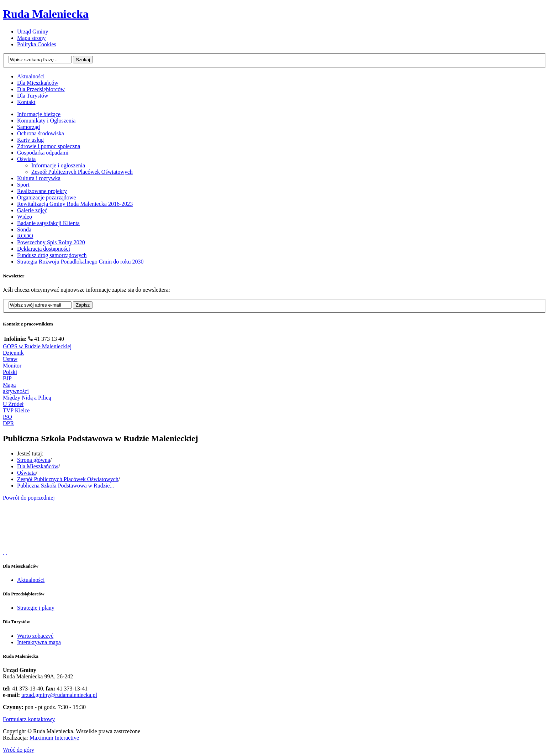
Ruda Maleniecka (46, 14)
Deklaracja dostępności (44, 249)
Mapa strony (31, 38)
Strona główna (34, 460)
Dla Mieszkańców (38, 466)
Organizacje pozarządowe (46, 197)
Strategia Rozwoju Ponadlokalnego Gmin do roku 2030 (80, 262)
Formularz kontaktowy (29, 719)
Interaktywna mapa (39, 642)
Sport (23, 185)
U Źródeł (13, 404)
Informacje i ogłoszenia (58, 165)
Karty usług (30, 140)
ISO (7, 417)
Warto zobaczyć (35, 636)
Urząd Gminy (33, 32)
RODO (25, 236)
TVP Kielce (16, 410)
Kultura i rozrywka (39, 178)
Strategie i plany (36, 608)
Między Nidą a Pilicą (27, 398)
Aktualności (31, 580)
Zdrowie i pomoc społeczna (49, 146)
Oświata (26, 159)
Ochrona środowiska (41, 133)
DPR (8, 423)
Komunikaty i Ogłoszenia (46, 121)
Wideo (25, 217)
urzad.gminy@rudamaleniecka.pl (59, 695)
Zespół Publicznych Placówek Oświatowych (82, 172)
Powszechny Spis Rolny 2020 (51, 242)
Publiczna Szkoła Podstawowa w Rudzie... (65, 486)
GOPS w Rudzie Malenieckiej (37, 346)
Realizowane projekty (42, 191)
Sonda (24, 230)
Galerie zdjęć (32, 210)
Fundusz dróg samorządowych (52, 255)
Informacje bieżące (39, 114)
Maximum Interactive (54, 738)
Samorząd (28, 127)
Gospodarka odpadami (43, 153)
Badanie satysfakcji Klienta (48, 223)
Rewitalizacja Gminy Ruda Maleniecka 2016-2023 (75, 204)
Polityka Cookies (37, 44)
